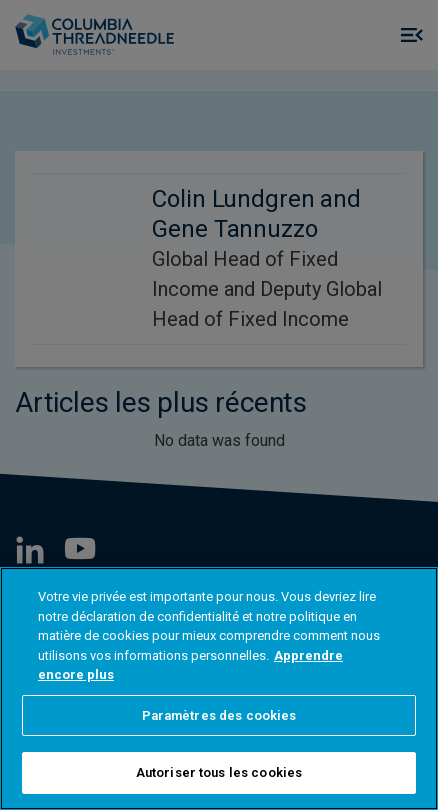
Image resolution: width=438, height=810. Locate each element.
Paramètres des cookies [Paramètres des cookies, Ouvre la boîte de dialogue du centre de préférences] (219, 715)
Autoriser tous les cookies (219, 772)
